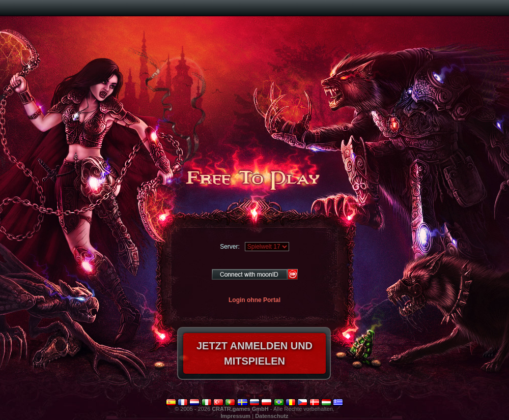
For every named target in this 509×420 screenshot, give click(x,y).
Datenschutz (272, 416)
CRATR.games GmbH (240, 409)
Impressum (235, 416)
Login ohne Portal (254, 300)
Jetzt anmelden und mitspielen (254, 353)
